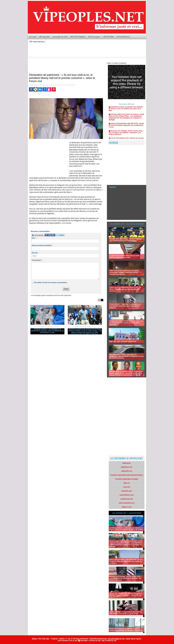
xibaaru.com (127, 507)
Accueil (33, 37)
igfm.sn (127, 483)
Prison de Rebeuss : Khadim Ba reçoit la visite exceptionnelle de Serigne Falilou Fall (126, 630)
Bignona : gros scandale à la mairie (123, 341)
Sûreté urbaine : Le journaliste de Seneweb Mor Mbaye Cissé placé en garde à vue (125, 613)
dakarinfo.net (127, 471)
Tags (103, 640)
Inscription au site (95, 640)
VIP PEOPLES (123, 37)
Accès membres (63, 640)
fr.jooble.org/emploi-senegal (127, 479)
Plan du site (73, 640)
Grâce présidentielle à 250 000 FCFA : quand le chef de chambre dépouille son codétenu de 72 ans (126, 127)
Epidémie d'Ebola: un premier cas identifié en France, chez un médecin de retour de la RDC (47, 331)
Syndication (84, 640)
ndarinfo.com (127, 491)
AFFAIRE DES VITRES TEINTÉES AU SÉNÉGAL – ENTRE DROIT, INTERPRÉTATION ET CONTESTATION (126, 356)
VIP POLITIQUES (78, 37)
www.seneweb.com (127, 503)
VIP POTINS (109, 37)
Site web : (35, 253)
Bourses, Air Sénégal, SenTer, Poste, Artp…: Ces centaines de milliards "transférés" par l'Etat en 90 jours (126, 134)
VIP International (37, 42)
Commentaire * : (37, 260)
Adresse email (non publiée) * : (42, 245)
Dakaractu (127, 463)
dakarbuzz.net (127, 467)
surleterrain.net (127, 499)
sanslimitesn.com (127, 495)
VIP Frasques (94, 37)
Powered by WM (111, 640)
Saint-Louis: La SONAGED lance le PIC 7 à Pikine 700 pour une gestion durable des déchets (125, 289)
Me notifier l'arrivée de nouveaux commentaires (51, 283)
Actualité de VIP (60, 37)
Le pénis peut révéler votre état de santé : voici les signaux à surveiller (125, 256)
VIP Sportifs (44, 37)
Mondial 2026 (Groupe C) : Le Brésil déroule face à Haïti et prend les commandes (126, 240)
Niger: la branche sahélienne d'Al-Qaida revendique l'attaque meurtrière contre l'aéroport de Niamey (124, 272)
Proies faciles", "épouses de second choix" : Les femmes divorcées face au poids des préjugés (126, 306)
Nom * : (34, 238)
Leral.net (127, 487)
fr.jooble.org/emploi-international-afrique (127, 475)
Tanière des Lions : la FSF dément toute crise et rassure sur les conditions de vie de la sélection (126, 323)
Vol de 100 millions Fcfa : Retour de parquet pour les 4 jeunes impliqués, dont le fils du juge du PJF (126, 595)
